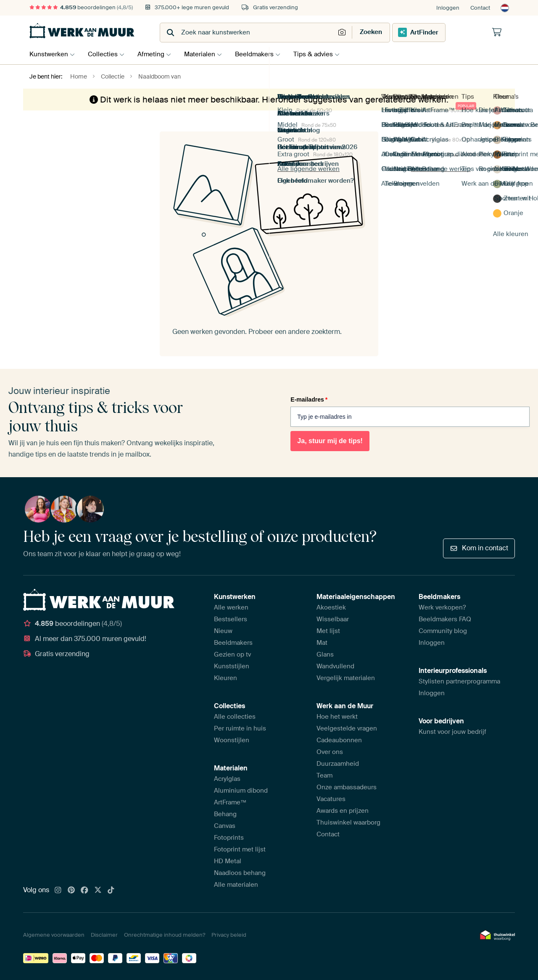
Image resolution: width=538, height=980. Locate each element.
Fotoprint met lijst (240, 849)
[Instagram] (58, 891)
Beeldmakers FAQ (445, 619)
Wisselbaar (333, 619)
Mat (322, 643)
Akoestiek (331, 607)
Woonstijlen (232, 740)
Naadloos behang (240, 873)
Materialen (206, 54)
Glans (325, 654)
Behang (225, 814)
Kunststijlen (232, 666)
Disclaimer (104, 935)
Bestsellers (231, 619)
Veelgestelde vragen (347, 728)
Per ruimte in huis (240, 728)
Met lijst (328, 631)
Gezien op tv (232, 654)
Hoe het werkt (337, 717)
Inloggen (448, 8)
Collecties (105, 54)
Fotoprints (229, 838)
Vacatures (331, 799)
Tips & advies (324, 54)
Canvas (225, 826)
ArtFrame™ (230, 802)
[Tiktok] (111, 891)
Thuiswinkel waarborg (348, 822)
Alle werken (231, 607)
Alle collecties (235, 717)
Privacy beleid (229, 935)
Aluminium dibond (241, 791)
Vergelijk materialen (346, 678)
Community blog (443, 631)
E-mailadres (309, 399)
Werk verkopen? (442, 607)
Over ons (330, 752)
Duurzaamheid (338, 764)
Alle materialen (236, 885)
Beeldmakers (263, 54)
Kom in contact (479, 548)
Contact (480, 8)
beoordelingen (81, 7)
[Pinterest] (71, 891)
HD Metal (228, 861)
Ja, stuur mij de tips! (330, 441)
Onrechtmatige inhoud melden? (165, 935)
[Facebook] (84, 891)
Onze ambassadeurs (347, 787)
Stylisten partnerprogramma (459, 681)
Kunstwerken (49, 54)
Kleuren (225, 678)
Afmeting (155, 54)
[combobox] (248, 33)
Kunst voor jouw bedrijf (452, 732)
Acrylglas (227, 779)
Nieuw (223, 631)
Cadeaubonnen (339, 740)
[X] (98, 891)
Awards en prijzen (343, 811)
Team (324, 775)
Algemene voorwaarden (54, 935)
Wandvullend (335, 666)
